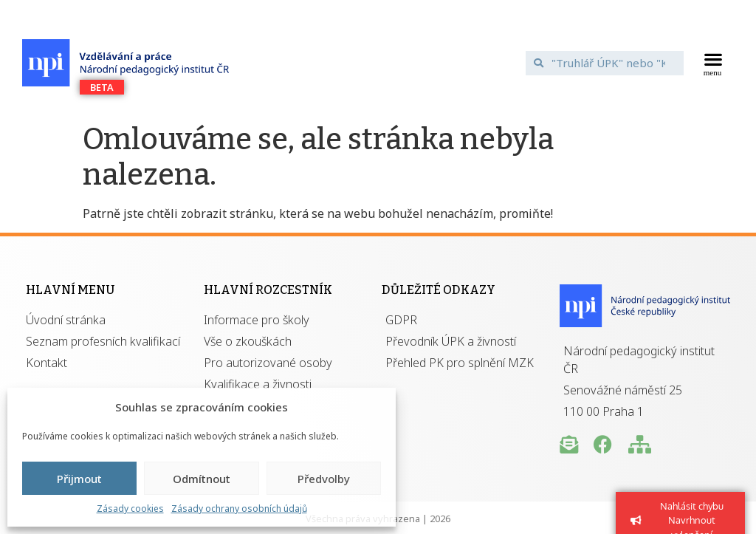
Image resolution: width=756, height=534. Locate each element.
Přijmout (79, 479)
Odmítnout (202, 479)
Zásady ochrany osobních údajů (239, 509)
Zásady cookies (130, 509)
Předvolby (324, 479)
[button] (713, 63)
